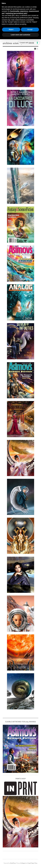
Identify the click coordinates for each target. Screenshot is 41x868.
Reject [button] (11, 29)
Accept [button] (30, 29)
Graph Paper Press (32, 863)
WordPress (13, 863)
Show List (37, 49)
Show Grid (35, 49)
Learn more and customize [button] (20, 35)
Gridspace (23, 863)
